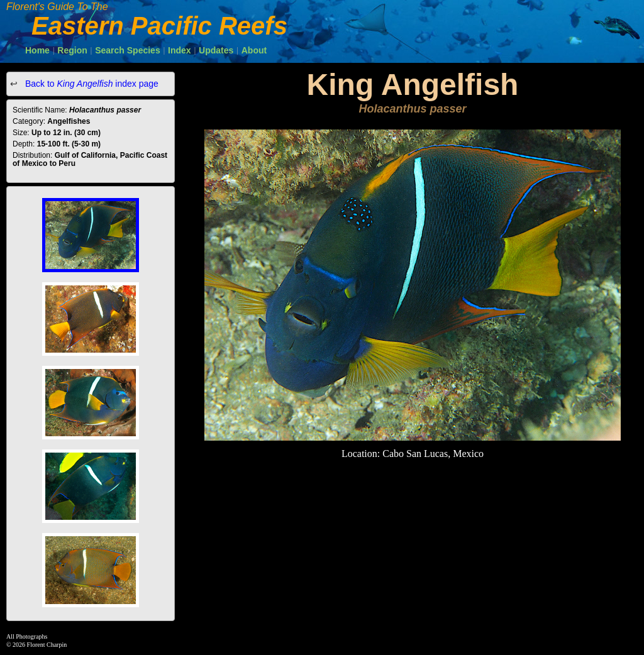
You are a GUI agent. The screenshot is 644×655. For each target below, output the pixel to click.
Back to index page (91, 84)
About (254, 50)
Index (180, 50)
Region (72, 50)
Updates (216, 50)
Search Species (128, 50)
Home (37, 50)
